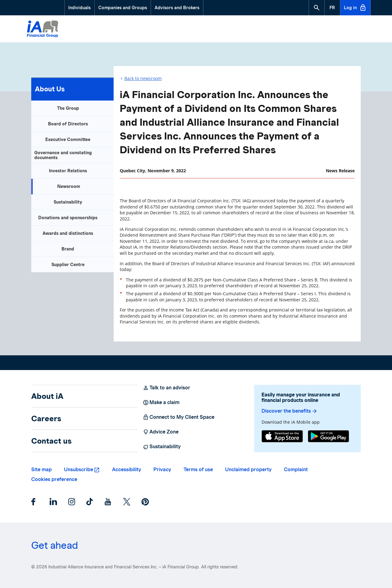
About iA (47, 396)
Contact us (51, 441)
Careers (46, 418)
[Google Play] (328, 437)
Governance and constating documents (63, 155)
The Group (68, 108)
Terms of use (198, 470)
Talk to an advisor (166, 388)
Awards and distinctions (68, 233)
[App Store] (282, 437)
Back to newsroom (143, 78)
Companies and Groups (123, 8)
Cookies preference (54, 479)
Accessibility (127, 470)
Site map (41, 470)
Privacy (162, 470)
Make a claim (161, 403)
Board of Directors (68, 124)
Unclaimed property (248, 470)
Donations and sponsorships (68, 218)
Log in (355, 8)
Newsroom (69, 186)
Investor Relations (68, 171)
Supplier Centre (68, 265)
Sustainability (68, 202)
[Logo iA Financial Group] (43, 30)
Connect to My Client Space (179, 417)
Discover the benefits (290, 411)
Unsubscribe (79, 470)
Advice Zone (161, 432)
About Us (50, 89)
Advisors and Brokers (177, 8)
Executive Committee (68, 139)
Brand (68, 249)
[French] (332, 8)
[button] (317, 8)
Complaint (296, 470)
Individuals (79, 8)
